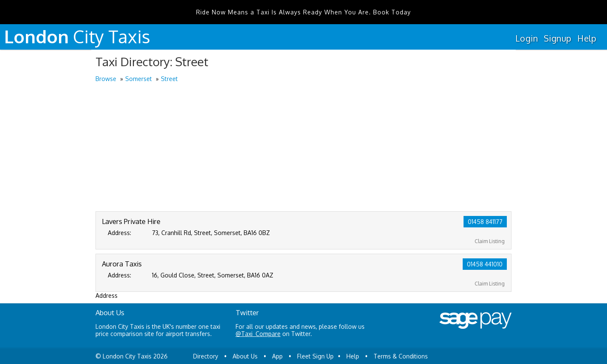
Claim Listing (490, 241)
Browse (106, 79)
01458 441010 (485, 264)
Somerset (139, 79)
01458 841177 (485, 222)
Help (587, 38)
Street (169, 79)
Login (527, 38)
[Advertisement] (303, 148)
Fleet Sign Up (315, 356)
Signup (558, 38)
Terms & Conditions (401, 356)
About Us (245, 356)
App (277, 356)
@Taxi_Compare (258, 334)
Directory (206, 356)
